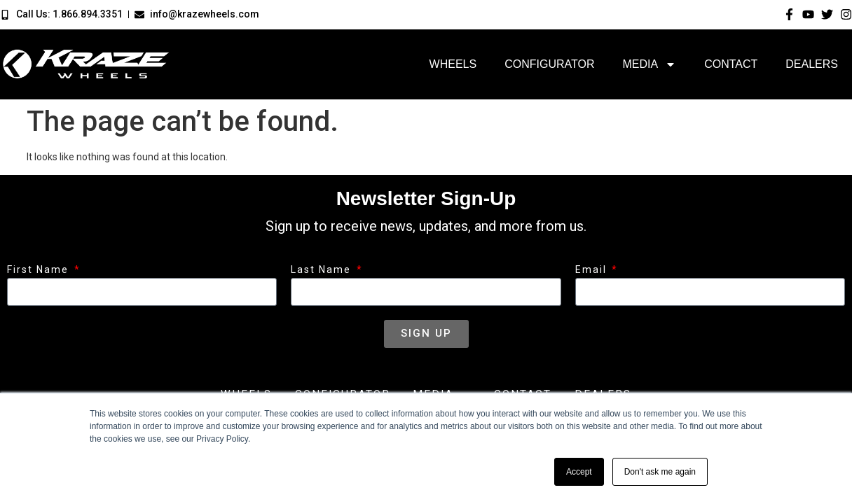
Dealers (812, 64)
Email (593, 270)
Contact (731, 64)
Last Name (323, 270)
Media (649, 64)
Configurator (549, 64)
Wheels (453, 64)
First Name (40, 270)
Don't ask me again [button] (660, 472)
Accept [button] (579, 472)
